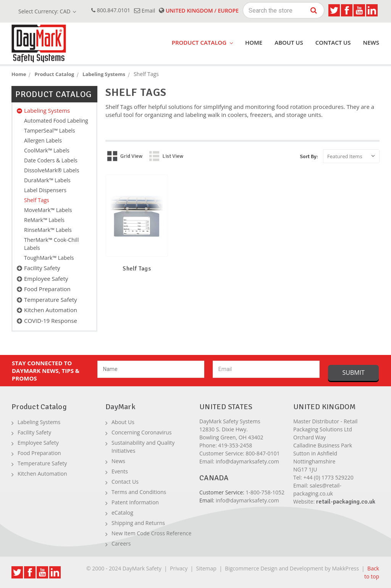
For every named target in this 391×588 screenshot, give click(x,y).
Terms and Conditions (139, 492)
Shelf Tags (37, 200)
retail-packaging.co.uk (346, 502)
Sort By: (309, 156)
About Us (289, 42)
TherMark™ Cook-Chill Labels (51, 244)
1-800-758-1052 (265, 492)
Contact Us (333, 42)
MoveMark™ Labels (48, 210)
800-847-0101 (263, 453)
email (145, 11)
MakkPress (345, 568)
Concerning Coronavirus (141, 432)
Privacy (179, 568)
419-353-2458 (235, 445)
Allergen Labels (43, 140)
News (371, 42)
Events (120, 471)
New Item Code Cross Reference (151, 533)
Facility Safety (42, 268)
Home (254, 42)
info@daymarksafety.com (247, 461)
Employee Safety (46, 279)
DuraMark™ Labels (47, 180)
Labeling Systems (47, 110)
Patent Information (135, 502)
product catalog (202, 42)
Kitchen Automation (51, 310)
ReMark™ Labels (44, 220)
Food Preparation (47, 289)
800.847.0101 (111, 10)
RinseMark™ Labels (48, 230)
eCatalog (122, 513)
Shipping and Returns (138, 523)
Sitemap (206, 568)
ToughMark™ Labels (49, 258)
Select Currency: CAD (47, 11)
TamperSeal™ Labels (50, 130)
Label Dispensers (45, 190)
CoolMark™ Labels (47, 150)
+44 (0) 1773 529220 (328, 477)
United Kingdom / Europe (199, 11)
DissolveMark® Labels (52, 170)
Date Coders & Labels (51, 160)
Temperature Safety (51, 300)
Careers (121, 543)
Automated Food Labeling (56, 121)
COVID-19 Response (51, 321)
